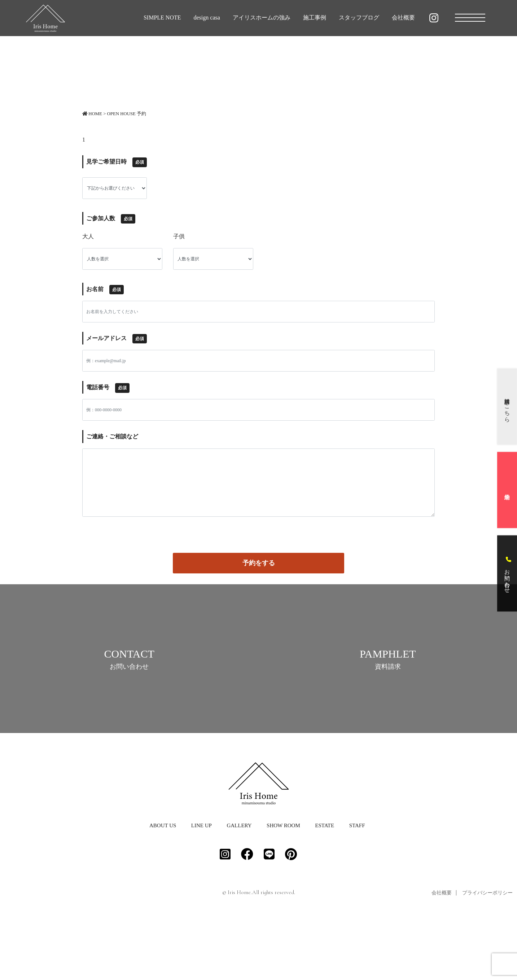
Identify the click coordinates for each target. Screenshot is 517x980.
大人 (88, 236)
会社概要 (403, 18)
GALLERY (239, 885)
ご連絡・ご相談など (112, 436)
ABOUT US (163, 885)
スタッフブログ (359, 18)
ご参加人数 (111, 219)
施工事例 (315, 18)
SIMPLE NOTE (162, 18)
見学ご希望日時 (117, 162)
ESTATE (325, 885)
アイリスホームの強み (262, 18)
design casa (207, 18)
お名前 (105, 290)
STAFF (357, 885)
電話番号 (108, 388)
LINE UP (201, 885)
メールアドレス (117, 339)
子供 (179, 236)
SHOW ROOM (283, 885)
